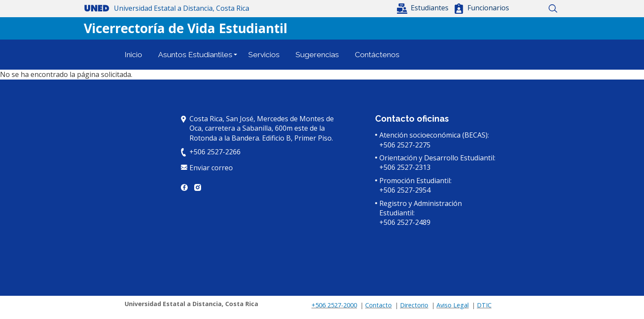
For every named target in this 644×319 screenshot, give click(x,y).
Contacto (378, 305)
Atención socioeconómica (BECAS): (434, 135)
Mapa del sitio (538, 9)
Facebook (184, 187)
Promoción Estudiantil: (415, 181)
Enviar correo (211, 168)
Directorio (414, 305)
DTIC (484, 305)
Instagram (198, 187)
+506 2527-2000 (334, 305)
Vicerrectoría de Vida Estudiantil (186, 28)
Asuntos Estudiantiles (195, 55)
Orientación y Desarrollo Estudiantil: (437, 158)
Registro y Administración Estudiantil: (421, 208)
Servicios (264, 55)
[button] (424, 8)
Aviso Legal (453, 305)
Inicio (523, 9)
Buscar (553, 9)
